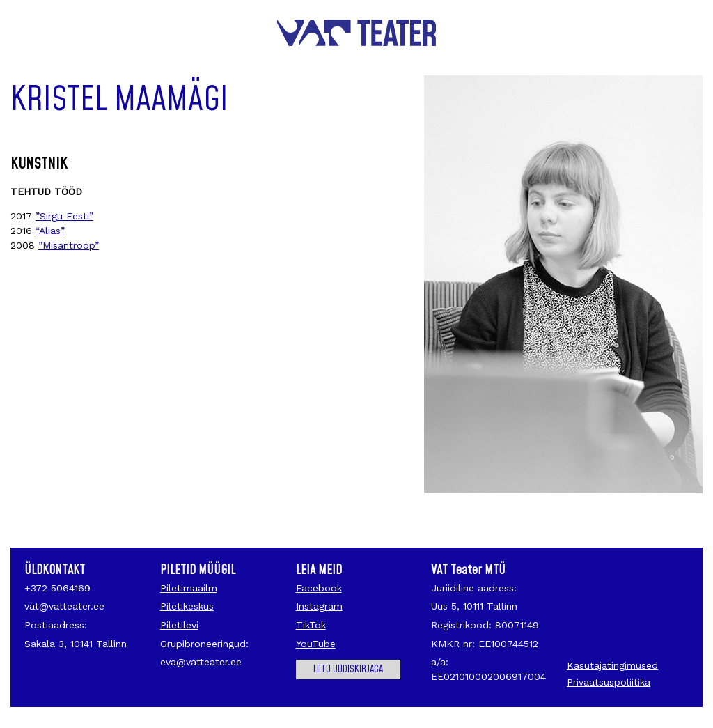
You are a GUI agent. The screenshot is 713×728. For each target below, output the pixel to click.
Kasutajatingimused (612, 665)
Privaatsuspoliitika (609, 682)
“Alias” (50, 231)
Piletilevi (179, 625)
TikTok (311, 625)
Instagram (319, 606)
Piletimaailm (189, 588)
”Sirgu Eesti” (64, 216)
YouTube (316, 644)
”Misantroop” (69, 245)
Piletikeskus (187, 606)
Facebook (319, 588)
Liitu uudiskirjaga (348, 669)
